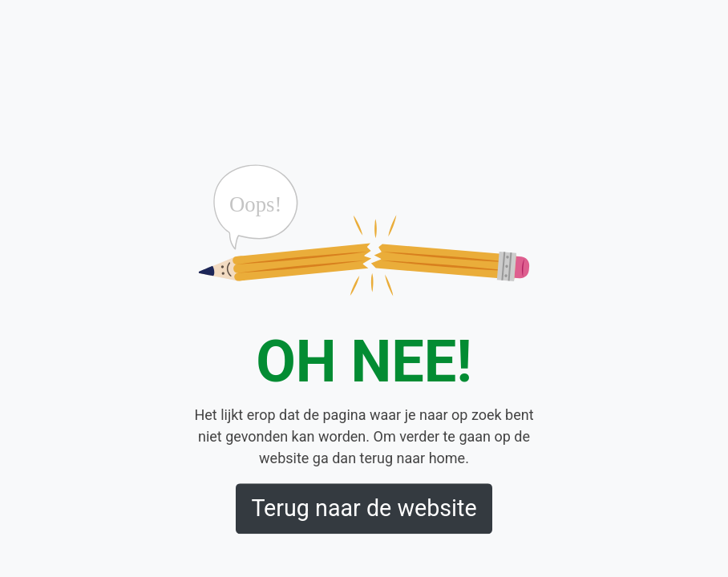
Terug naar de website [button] (364, 509)
